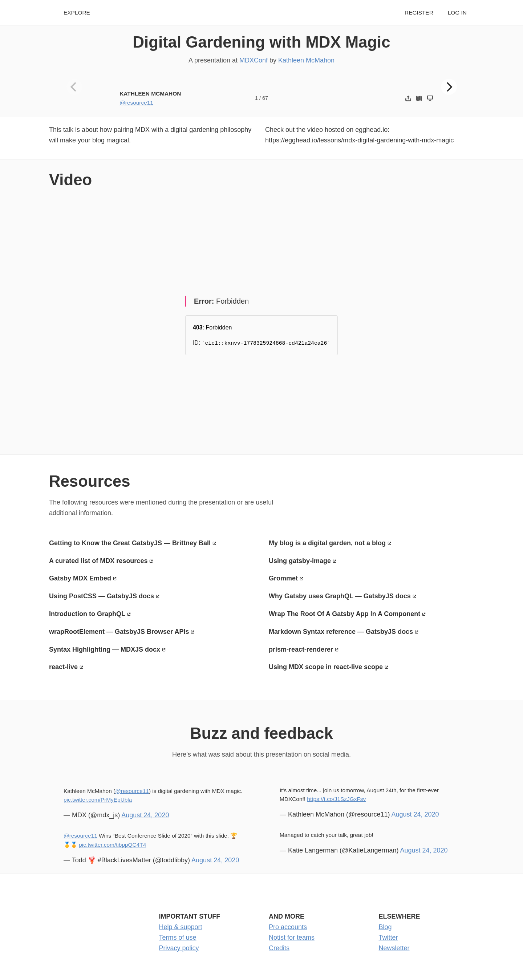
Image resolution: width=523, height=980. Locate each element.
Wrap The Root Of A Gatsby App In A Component (344, 614)
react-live (63, 667)
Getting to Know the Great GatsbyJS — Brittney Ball (130, 543)
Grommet (283, 578)
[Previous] (74, 87)
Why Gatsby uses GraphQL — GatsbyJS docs (340, 596)
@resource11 (136, 103)
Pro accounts (288, 927)
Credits (279, 948)
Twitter (388, 938)
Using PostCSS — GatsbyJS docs (102, 596)
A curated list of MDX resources (98, 561)
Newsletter (394, 948)
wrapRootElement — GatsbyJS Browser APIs (119, 632)
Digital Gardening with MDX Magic (261, 42)
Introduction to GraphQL (87, 614)
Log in (457, 13)
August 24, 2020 (145, 815)
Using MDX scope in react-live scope (326, 667)
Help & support (181, 927)
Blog (385, 927)
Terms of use (178, 938)
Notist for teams (292, 938)
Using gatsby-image (300, 561)
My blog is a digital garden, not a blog (327, 543)
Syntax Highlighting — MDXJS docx (105, 649)
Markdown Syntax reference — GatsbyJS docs (341, 632)
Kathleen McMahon (306, 60)
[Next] (449, 87)
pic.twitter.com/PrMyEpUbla (98, 800)
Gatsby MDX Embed (80, 578)
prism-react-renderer (301, 649)
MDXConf (254, 60)
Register (419, 13)
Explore (77, 13)
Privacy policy (179, 948)
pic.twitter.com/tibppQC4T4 (112, 845)
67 (265, 98)
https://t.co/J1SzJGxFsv (336, 799)
